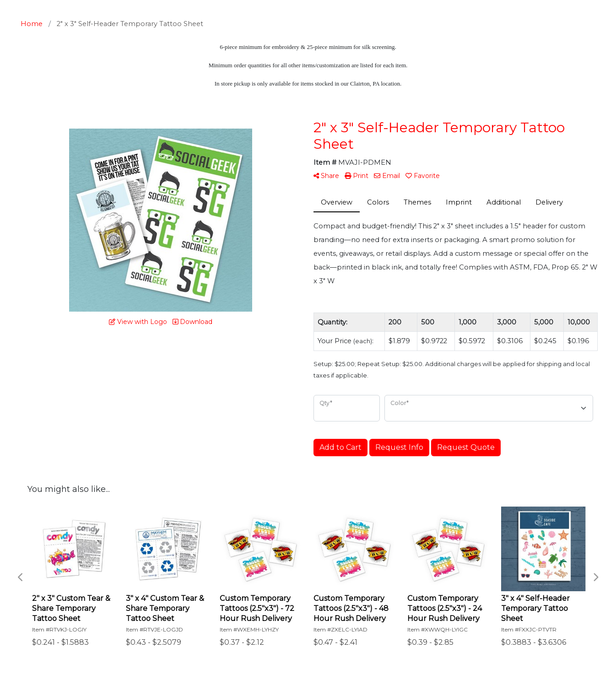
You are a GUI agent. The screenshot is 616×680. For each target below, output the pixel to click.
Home (32, 24)
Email (387, 176)
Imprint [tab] (459, 202)
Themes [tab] (417, 202)
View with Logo (138, 322)
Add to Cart (340, 447)
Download (192, 322)
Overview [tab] (337, 202)
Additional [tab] (504, 202)
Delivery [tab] (549, 202)
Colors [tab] (378, 202)
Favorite (423, 176)
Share (326, 176)
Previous (21, 577)
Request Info (399, 447)
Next (595, 577)
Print (357, 176)
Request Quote (466, 447)
